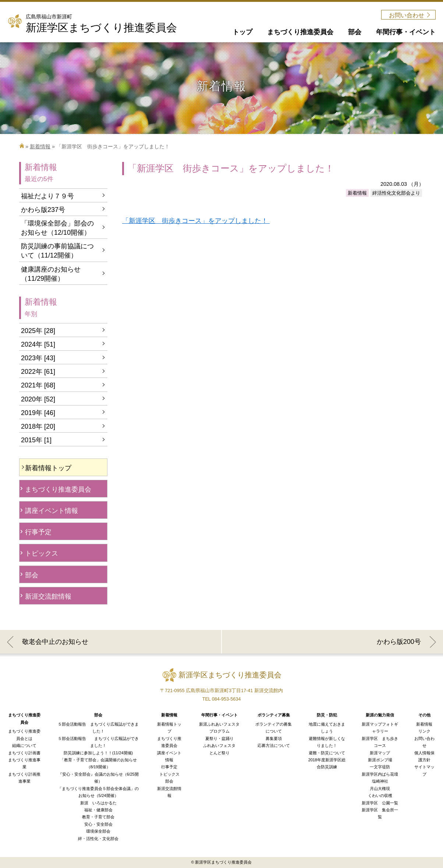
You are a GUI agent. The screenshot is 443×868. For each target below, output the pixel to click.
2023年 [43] (38, 358)
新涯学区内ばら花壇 (380, 774)
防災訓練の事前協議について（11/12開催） (57, 251)
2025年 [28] (38, 331)
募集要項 (274, 738)
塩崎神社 (380, 781)
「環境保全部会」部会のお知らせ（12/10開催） (57, 228)
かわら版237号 (43, 210)
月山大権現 (380, 789)
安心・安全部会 (98, 824)
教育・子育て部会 (98, 817)
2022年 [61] (38, 372)
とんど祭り (219, 753)
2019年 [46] (38, 413)
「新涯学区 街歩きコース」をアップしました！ (196, 221)
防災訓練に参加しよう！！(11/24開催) (98, 753)
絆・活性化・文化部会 (98, 839)
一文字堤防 (380, 767)
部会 (32, 575)
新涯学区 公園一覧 (380, 803)
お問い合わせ (407, 15)
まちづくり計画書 (24, 753)
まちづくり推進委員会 (58, 489)
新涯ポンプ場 (380, 760)
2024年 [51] (38, 344)
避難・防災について (327, 753)
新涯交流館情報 (48, 596)
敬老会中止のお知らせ (55, 642)
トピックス (42, 553)
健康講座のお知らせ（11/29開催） (51, 274)
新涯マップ (380, 753)
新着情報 (40, 146)
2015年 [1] (36, 440)
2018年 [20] (38, 426)
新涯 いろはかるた (98, 803)
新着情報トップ (48, 468)
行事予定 (38, 532)
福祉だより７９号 (47, 196)
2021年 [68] (38, 385)
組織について (24, 745)
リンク (424, 731)
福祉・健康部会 (98, 810)
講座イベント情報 (52, 511)
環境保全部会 (98, 831)
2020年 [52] (38, 399)
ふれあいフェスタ (219, 745)
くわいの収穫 (380, 796)
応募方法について (274, 745)
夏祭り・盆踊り (219, 738)
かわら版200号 (399, 642)
